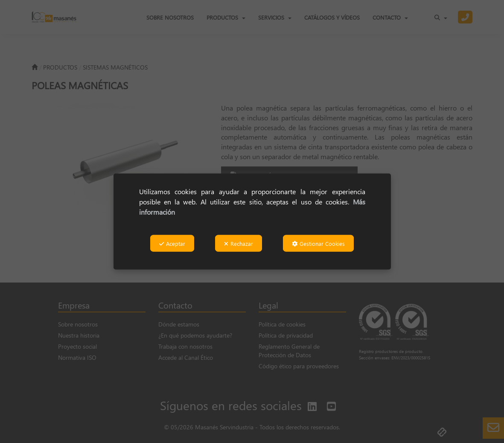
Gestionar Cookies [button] (318, 243)
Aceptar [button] (172, 243)
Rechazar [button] (239, 243)
